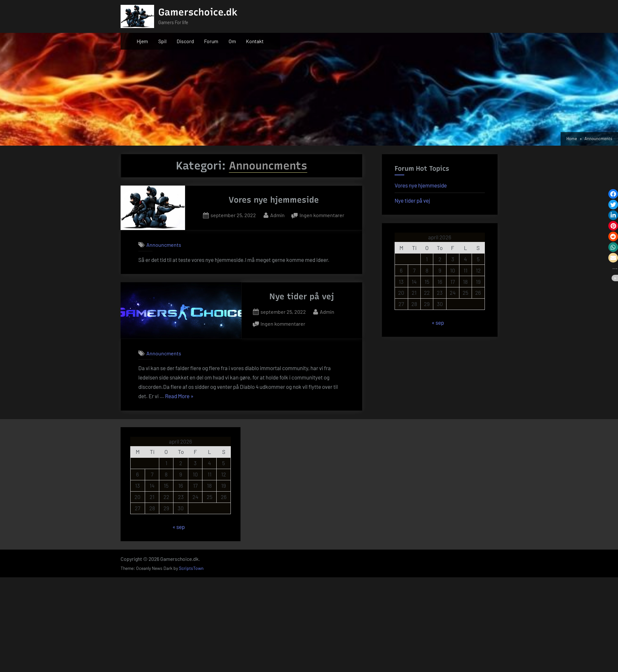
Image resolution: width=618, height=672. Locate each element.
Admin (277, 214)
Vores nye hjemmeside (274, 200)
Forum (211, 41)
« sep (438, 322)
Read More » (179, 396)
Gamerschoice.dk (198, 12)
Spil (162, 41)
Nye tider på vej (302, 296)
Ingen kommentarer (322, 215)
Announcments (164, 245)
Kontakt (255, 41)
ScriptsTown (191, 568)
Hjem (142, 41)
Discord (185, 41)
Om (232, 41)
